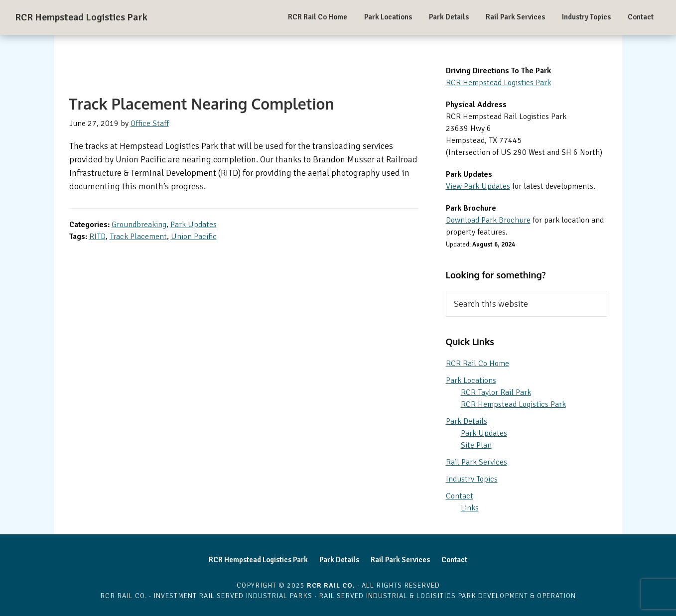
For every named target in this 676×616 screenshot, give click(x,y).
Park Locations (471, 380)
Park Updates (194, 225)
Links (470, 508)
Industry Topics (472, 479)
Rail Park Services (476, 462)
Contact (460, 496)
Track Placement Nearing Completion (202, 104)
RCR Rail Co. (331, 585)
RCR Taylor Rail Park (496, 392)
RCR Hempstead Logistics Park (81, 17)
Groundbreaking (139, 225)
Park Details (467, 421)
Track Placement (138, 237)
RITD (97, 237)
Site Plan (476, 445)
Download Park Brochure (488, 220)
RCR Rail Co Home (477, 364)
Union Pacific (194, 237)
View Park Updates (478, 186)
